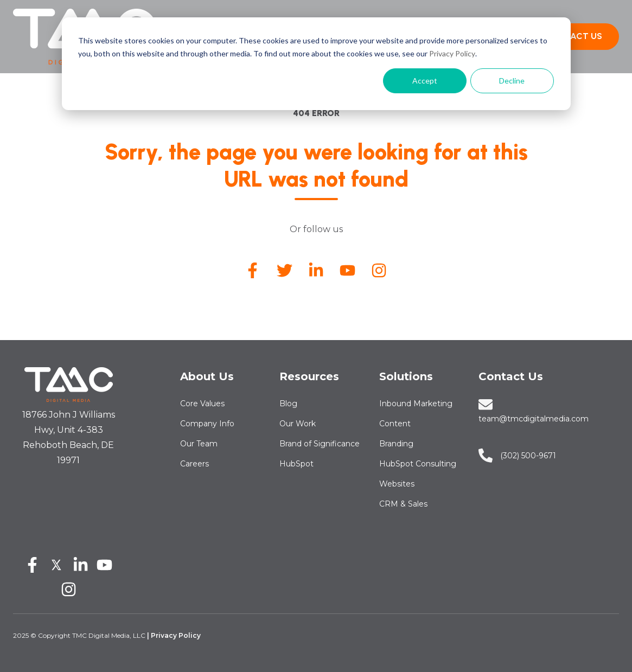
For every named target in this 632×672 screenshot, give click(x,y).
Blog (288, 404)
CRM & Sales (403, 504)
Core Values (202, 404)
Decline (512, 81)
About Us (207, 376)
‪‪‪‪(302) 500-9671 (528, 456)
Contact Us (511, 376)
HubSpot (296, 464)
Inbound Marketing (416, 404)
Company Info (207, 424)
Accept (425, 81)
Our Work (298, 424)
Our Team (199, 444)
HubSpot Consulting (418, 464)
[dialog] (316, 64)
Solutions (406, 376)
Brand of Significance (320, 444)
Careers (194, 464)
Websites (397, 484)
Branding (396, 444)
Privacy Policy (452, 53)
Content (395, 424)
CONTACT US (574, 36)
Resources (309, 376)
